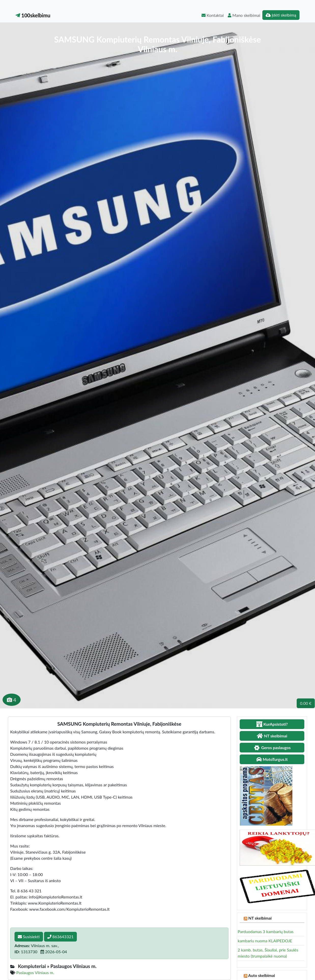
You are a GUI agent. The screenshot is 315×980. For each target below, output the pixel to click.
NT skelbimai (260, 918)
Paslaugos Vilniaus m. (35, 972)
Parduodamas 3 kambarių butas (266, 931)
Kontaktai (213, 15)
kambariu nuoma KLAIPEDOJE (265, 941)
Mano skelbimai (244, 15)
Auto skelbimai (261, 975)
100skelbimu (33, 15)
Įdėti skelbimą (281, 15)
